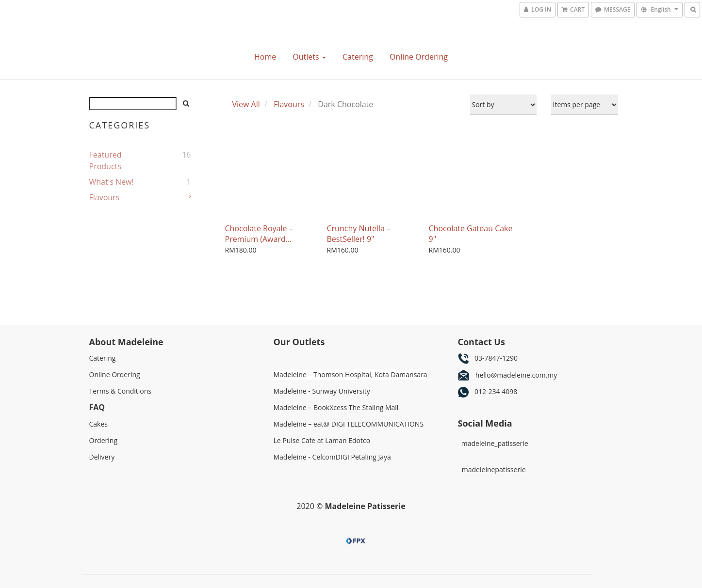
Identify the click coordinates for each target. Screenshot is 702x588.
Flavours (105, 197)
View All (246, 104)
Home (265, 57)
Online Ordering (419, 57)
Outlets (309, 57)
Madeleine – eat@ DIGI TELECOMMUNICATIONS (350, 424)
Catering (358, 57)
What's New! (112, 182)
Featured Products (106, 160)
